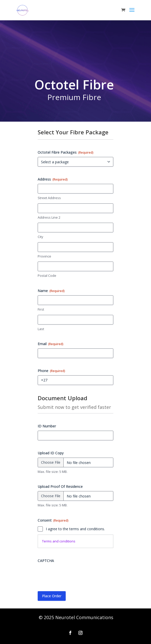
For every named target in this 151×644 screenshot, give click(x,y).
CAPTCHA (46, 561)
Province (44, 256)
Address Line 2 (49, 217)
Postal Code (47, 276)
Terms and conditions (59, 541)
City (40, 237)
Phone (51, 371)
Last (41, 329)
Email (51, 344)
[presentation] (76, 575)
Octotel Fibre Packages (66, 152)
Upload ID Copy (51, 453)
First (41, 309)
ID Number (47, 426)
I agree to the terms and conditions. (75, 529)
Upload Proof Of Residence (60, 486)
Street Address (49, 198)
